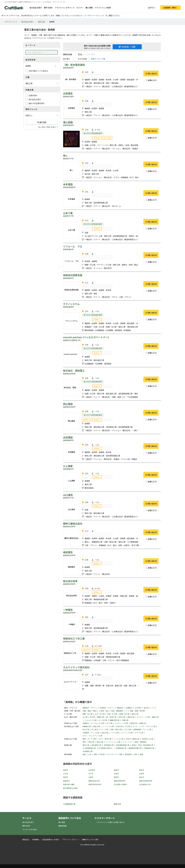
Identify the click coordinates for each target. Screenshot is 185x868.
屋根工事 (134, 723)
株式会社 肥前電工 (74, 371)
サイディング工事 (121, 723)
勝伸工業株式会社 (73, 524)
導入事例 (62, 822)
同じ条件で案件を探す (47, 127)
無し (65, 156)
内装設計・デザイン (107, 708)
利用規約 (36, 839)
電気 (121, 754)
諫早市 (142, 770)
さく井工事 (103, 720)
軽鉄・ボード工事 (89, 739)
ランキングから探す (30, 829)
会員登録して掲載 (127, 47)
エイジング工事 (127, 733)
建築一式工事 (87, 714)
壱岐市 (66, 777)
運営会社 (26, 839)
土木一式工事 (100, 714)
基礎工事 (101, 717)
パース (154, 708)
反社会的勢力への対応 (51, 839)
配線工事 (117, 804)
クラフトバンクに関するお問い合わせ (110, 822)
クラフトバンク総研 (103, 8)
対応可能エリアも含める (38, 71)
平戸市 (91, 774)
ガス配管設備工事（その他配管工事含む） (98, 748)
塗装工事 (105, 733)
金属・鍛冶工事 (116, 729)
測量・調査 (87, 711)
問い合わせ (151, 73)
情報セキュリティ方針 (90, 839)
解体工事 (135, 714)
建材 (96, 754)
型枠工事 (122, 717)
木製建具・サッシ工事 (91, 733)
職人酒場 (89, 8)
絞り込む (42, 122)
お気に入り (151, 80)
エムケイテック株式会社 (76, 667)
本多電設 (68, 184)
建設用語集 (62, 826)
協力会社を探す (36, 8)
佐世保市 (92, 770)
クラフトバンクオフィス (65, 8)
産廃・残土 (105, 711)
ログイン (152, 8)
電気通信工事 (96, 745)
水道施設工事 (87, 751)
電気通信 (128, 754)
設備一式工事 (124, 714)
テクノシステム (71, 304)
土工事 (85, 717)
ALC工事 (109, 723)
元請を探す (33, 95)
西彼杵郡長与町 (94, 781)
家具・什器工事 (88, 742)
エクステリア (112, 754)
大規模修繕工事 (69, 804)
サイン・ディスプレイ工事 (92, 736)
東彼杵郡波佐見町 (95, 784)
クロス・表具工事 (105, 739)
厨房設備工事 (121, 748)
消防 (136, 754)
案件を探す (48, 8)
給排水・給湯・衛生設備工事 (142, 745)
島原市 (116, 770)
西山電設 (68, 404)
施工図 (146, 708)
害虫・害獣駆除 (141, 742)
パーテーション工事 (113, 742)
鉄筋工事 (131, 717)
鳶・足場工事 (111, 717)
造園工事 (143, 723)
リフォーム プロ (73, 246)
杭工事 (92, 717)
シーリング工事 (108, 726)
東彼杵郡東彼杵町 (146, 781)
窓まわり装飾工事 (133, 739)
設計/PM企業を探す (37, 103)
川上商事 (68, 466)
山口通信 (68, 495)
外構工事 (125, 720)
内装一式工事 (112, 714)
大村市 (66, 774)
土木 (90, 754)
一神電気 (68, 610)
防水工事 (86, 729)
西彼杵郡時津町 (120, 781)
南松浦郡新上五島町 (70, 788)
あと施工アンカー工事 (100, 729)
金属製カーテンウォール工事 (93, 723)
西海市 (116, 777)
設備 (141, 754)
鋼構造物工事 (114, 720)
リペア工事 (115, 733)
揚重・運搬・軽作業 (137, 711)
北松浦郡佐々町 (145, 784)
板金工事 (96, 726)
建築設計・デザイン (90, 708)
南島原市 (66, 781)
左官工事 (119, 726)
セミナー (80, 8)
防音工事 (100, 742)
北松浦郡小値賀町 (120, 784)
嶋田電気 (68, 552)
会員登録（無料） (170, 8)
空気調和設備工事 (123, 745)
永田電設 (68, 437)
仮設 (84, 754)
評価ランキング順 (98, 59)
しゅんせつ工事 (91, 720)
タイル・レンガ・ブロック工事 (144, 726)
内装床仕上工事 (147, 739)
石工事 (128, 726)
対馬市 (142, 774)
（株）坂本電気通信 (74, 65)
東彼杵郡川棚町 (69, 784)
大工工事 (128, 729)
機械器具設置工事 (135, 748)
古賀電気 (68, 93)
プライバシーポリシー (70, 839)
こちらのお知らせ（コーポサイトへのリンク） (87, 15)
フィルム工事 (119, 739)
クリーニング (128, 742)
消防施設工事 (109, 745)
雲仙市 (142, 777)
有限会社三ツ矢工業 (74, 638)
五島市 (91, 777)
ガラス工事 (139, 733)
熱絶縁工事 (87, 726)
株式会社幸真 (70, 581)
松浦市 (116, 774)
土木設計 (138, 708)
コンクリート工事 (143, 717)
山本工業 (68, 213)
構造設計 (120, 708)
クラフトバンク (11, 22)
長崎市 (66, 770)
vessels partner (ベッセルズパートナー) (86, 337)
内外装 (102, 754)
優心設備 (68, 122)
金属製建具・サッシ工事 (142, 729)
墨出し (96, 711)
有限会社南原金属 (73, 275)
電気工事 (41, 22)
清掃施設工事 (149, 748)
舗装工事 (155, 717)
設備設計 (129, 708)
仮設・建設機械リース (119, 711)
